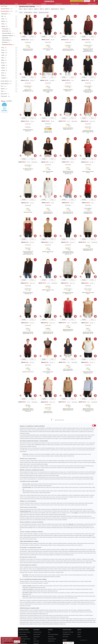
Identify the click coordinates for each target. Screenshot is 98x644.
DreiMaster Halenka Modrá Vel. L (68, 90)
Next (28, 46)
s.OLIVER (68, 46)
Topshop (28, 248)
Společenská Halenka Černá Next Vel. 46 (28, 50)
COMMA (48, 329)
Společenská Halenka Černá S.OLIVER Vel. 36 (68, 50)
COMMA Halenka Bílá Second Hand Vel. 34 (48, 333)
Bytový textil (4, 94)
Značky (44, 4)
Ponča (3, 75)
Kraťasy (3, 65)
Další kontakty (65, 637)
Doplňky (3, 89)
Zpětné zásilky (36, 641)
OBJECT (68, 248)
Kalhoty (3, 21)
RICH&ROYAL (28, 86)
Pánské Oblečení (5, 81)
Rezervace (58, 4)
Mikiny (3, 60)
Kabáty (3, 68)
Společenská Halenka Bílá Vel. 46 (28, 130)
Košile (3, 55)
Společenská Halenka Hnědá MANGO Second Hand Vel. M (28, 410)
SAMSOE (48, 127)
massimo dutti (88, 45)
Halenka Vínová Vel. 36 (28, 372)
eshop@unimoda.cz (67, 634)
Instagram (79, 637)
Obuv (2, 86)
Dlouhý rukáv (5, 31)
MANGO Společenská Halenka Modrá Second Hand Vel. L (88, 410)
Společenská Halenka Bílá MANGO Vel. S (88, 250)
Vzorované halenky (7, 33)
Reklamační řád (51, 641)
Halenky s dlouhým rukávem (25, 632)
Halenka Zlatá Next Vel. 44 (48, 252)
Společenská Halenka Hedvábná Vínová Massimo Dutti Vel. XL (88, 50)
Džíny (3, 48)
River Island (88, 289)
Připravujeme (4, 14)
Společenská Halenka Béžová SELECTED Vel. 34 (88, 132)
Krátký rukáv (5, 38)
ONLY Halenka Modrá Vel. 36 (48, 172)
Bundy (3, 63)
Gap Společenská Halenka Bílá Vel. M (48, 213)
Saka (3, 58)
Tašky (2, 91)
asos (48, 368)
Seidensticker (68, 289)
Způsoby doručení (37, 634)
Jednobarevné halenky (7, 36)
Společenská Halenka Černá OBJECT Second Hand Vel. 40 (68, 253)
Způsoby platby (36, 637)
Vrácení (35, 639)
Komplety (4, 78)
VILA (52, 534)
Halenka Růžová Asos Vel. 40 (48, 372)
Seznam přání (75, 4)
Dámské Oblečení (5, 11)
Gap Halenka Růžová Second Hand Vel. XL (68, 213)
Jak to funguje (92, 4)
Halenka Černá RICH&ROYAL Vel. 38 (28, 90)
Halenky (3, 26)
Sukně (3, 50)
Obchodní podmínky (52, 639)
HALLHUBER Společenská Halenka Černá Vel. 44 (88, 91)
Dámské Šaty (36, 643)
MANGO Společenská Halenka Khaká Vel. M (68, 409)
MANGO (88, 245)
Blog (49, 632)
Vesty (3, 73)
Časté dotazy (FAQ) (37, 632)
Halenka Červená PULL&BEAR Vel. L (88, 213)
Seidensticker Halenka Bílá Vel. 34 (68, 293)
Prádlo (3, 53)
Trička (3, 24)
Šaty (2, 16)
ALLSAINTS (28, 165)
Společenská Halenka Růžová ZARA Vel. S (68, 330)
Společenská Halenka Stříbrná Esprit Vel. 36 (28, 333)
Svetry (3, 19)
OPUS (28, 368)
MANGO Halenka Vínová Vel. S (48, 290)
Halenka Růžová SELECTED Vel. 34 (48, 412)
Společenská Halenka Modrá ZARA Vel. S (68, 129)
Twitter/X (79, 634)
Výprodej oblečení (5, 9)
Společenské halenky (7, 45)
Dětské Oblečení (5, 84)
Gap (48, 208)
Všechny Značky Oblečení (53, 634)
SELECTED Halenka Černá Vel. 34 (28, 293)
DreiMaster (68, 86)
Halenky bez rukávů (23, 643)
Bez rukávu (5, 42)
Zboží (4, 4)
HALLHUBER (88, 86)
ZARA (48, 45)
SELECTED (88, 127)
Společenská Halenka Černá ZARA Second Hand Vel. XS (68, 173)
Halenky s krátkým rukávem (24, 639)
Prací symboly (51, 637)
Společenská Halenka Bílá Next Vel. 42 (88, 372)
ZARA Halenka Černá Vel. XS (48, 50)
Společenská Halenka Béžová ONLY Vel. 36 (88, 333)
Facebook (79, 632)
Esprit (28, 329)
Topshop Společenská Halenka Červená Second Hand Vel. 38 (28, 253)
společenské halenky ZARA (26, 511)
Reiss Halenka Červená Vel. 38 (88, 172)
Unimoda (28, 127)
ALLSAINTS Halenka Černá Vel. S (28, 169)
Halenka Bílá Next (28, 212)
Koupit (24, 36)
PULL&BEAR (88, 208)
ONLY (48, 86)
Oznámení (30, 4)
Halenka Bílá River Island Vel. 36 (88, 293)
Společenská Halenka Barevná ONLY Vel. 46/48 (48, 91)
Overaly (3, 70)
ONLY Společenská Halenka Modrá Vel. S (68, 370)
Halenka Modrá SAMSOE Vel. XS (48, 132)
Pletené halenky (6, 40)
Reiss (88, 168)
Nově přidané (4, 6)
